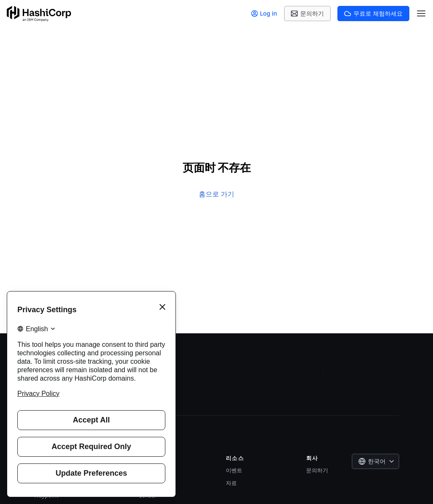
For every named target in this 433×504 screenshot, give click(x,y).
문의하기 (317, 470)
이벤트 (234, 470)
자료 (231, 483)
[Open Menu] (421, 14)
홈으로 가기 (216, 194)
